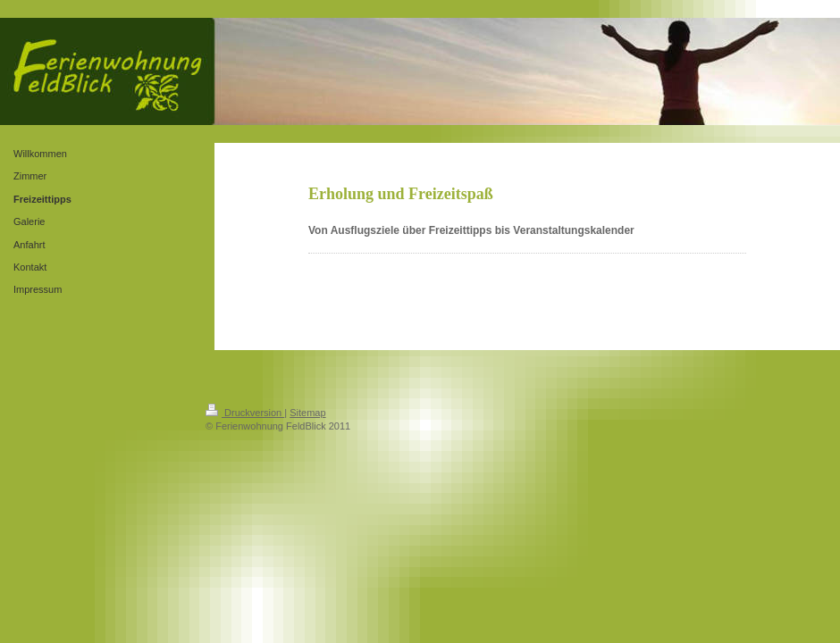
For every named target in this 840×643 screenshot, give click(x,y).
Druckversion (245, 413)
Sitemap (307, 413)
